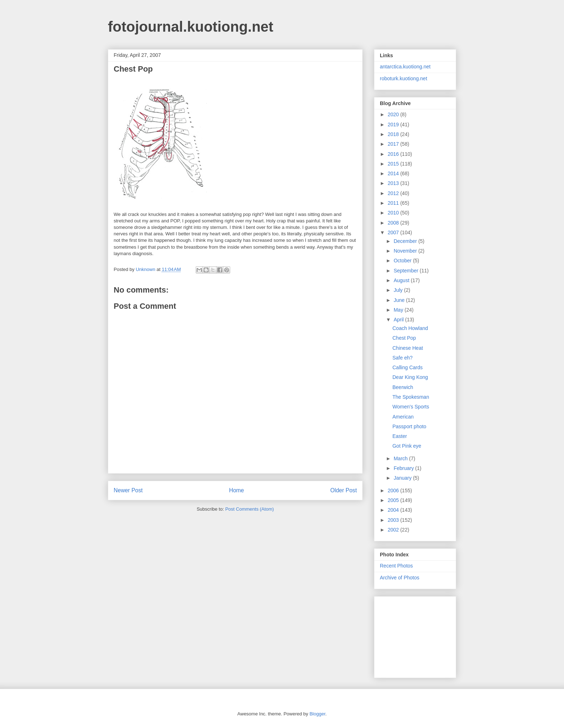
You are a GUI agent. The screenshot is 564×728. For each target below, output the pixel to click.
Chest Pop (404, 338)
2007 (394, 232)
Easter (400, 436)
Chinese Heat (408, 348)
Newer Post (128, 490)
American (403, 417)
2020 (394, 114)
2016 (394, 154)
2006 (394, 490)
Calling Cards (408, 367)
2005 (394, 500)
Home (237, 490)
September (406, 271)
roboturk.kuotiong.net (404, 78)
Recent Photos (396, 566)
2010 (394, 213)
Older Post (344, 490)
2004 (394, 510)
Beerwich (403, 387)
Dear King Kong (410, 377)
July (399, 290)
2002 (394, 530)
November (406, 251)
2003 (394, 520)
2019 (394, 125)
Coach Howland (410, 328)
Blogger (317, 714)
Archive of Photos (400, 578)
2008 (394, 223)
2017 (394, 144)
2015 (394, 164)
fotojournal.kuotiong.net (191, 27)
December (406, 241)
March (401, 458)
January (403, 478)
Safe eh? (402, 358)
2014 (394, 173)
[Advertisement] (416, 635)
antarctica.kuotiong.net (405, 67)
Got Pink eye (407, 446)
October (403, 261)
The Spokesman (411, 397)
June (400, 300)
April (399, 320)
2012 (394, 193)
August (402, 280)
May (399, 310)
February (404, 468)
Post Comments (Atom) (249, 509)
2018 (394, 134)
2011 (394, 203)
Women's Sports (411, 407)
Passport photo (409, 426)
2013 (394, 183)
